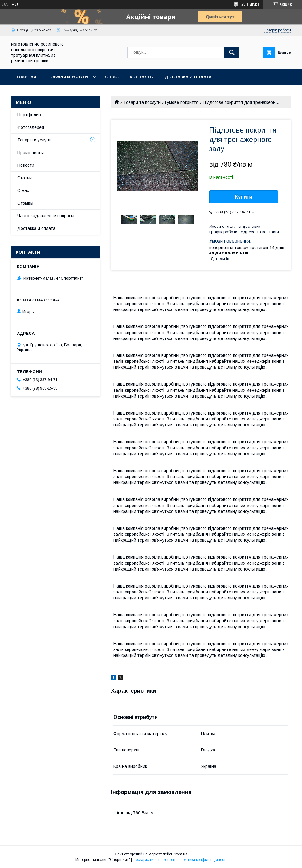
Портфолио (29, 115)
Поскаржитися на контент (155, 860)
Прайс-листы (31, 153)
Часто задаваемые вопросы (46, 216)
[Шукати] (232, 52)
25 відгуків (251, 4)
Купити (244, 197)
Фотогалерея (31, 127)
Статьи (24, 178)
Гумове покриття (182, 102)
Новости (26, 165)
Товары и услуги (68, 77)
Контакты (142, 77)
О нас (112, 77)
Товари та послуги (142, 102)
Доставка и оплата (188, 77)
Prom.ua (180, 854)
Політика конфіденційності (203, 860)
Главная (27, 77)
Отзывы (25, 203)
